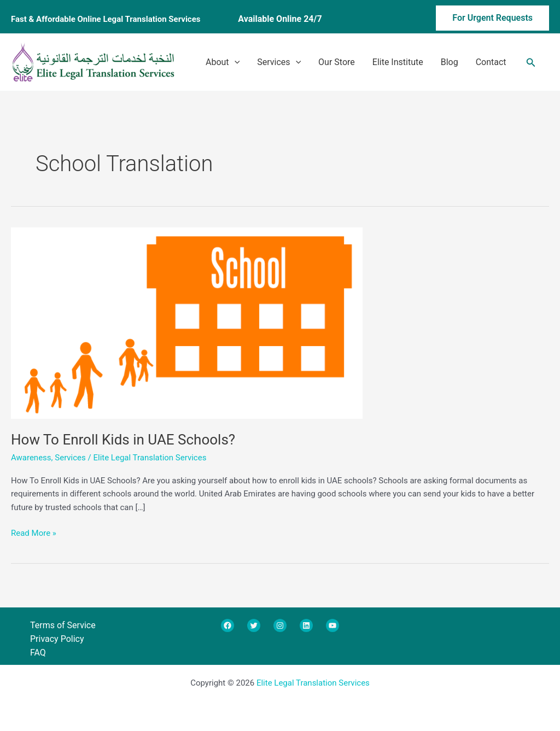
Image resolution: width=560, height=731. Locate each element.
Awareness (31, 458)
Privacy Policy (57, 639)
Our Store (337, 62)
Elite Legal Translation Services (313, 683)
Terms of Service (63, 625)
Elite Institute (398, 62)
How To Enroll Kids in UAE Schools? (123, 440)
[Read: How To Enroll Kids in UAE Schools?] (187, 322)
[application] (235, 62)
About (223, 62)
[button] (476, 19)
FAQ (38, 653)
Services (279, 62)
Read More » (34, 532)
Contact (491, 62)
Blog (450, 62)
